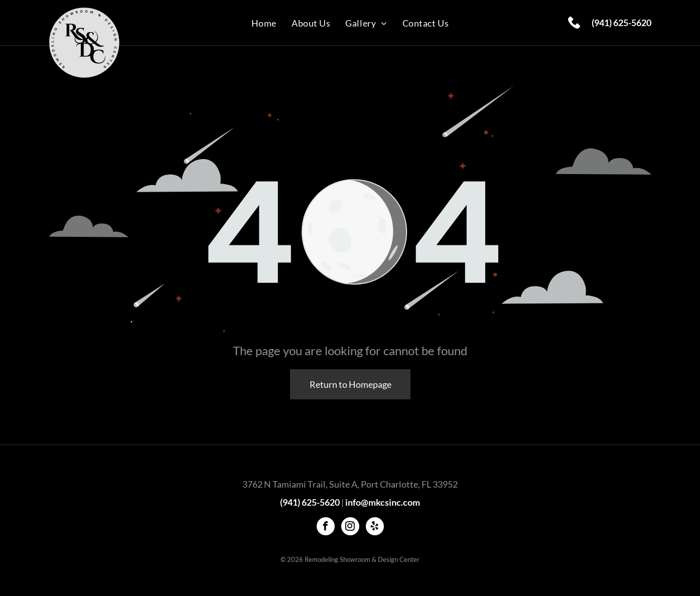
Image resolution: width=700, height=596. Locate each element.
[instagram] (350, 528)
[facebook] (326, 528)
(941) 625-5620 (621, 23)
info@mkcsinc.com (383, 502)
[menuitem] (264, 23)
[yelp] (375, 528)
